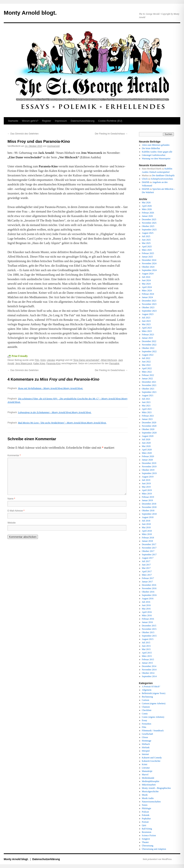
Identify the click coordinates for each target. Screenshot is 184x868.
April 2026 (147, 206)
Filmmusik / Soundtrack (153, 731)
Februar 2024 (148, 294)
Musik (145, 795)
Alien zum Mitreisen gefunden (156, 145)
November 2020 (149, 426)
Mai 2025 (146, 243)
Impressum (61, 121)
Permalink (114, 363)
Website (12, 523)
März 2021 (147, 412)
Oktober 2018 (148, 511)
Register (47, 121)
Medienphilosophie (151, 781)
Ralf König (147, 829)
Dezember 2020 (149, 423)
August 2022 (148, 355)
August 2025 (148, 233)
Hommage (147, 741)
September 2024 (149, 270)
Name (11, 499)
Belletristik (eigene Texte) (154, 693)
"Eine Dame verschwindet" (86, 360)
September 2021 (149, 392)
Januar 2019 (147, 500)
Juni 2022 (146, 362)
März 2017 (147, 575)
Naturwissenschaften (151, 802)
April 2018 (147, 531)
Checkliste (147, 710)
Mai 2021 (146, 406)
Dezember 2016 (149, 585)
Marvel (145, 775)
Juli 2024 (146, 277)
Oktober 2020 (148, 429)
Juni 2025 (146, 240)
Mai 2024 (146, 284)
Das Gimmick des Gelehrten (23, 134)
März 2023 (147, 331)
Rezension (147, 832)
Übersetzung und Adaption (154, 849)
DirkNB (146, 182)
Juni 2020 (146, 443)
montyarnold (53, 146)
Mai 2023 (146, 324)
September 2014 (149, 676)
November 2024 (149, 263)
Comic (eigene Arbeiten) (153, 717)
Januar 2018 (147, 541)
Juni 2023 (146, 321)
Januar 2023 (147, 338)
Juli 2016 (146, 602)
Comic (145, 714)
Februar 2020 (148, 456)
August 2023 (148, 314)
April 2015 (147, 653)
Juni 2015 (146, 646)
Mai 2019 (146, 487)
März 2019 (147, 494)
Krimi (43, 360)
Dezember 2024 (149, 260)
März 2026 (147, 209)
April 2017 (147, 571)
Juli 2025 (146, 236)
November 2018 (149, 507)
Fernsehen (147, 724)
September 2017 (149, 555)
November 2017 (149, 548)
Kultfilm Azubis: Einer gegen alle (157, 152)
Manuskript (147, 771)
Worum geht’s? (30, 121)
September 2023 (149, 311)
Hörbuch (146, 744)
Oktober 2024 (148, 267)
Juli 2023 (146, 318)
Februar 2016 (148, 619)
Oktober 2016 (148, 592)
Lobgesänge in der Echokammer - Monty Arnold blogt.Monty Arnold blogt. (55, 412)
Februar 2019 (148, 497)
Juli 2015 (146, 643)
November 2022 (149, 345)
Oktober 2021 (148, 389)
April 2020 (147, 450)
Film (37, 360)
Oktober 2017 (148, 551)
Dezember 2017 (149, 544)
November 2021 (149, 385)
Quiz (144, 825)
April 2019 (147, 490)
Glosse (145, 737)
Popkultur (146, 819)
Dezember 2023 (149, 301)
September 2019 (149, 473)
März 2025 (147, 250)
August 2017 (148, 558)
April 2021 (147, 409)
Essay (145, 720)
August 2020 (148, 436)
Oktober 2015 (148, 632)
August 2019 (148, 477)
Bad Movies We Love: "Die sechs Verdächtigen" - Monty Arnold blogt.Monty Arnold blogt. (62, 423)
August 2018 (148, 517)
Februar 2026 (148, 213)
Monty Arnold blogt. (30, 13)
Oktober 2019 (148, 470)
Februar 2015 (148, 659)
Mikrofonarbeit (149, 785)
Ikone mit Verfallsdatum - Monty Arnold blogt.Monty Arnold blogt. (51, 388)
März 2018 (147, 534)
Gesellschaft (147, 734)
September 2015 (149, 636)
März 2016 (147, 615)
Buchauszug (147, 697)
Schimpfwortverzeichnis (162, 179)
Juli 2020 (146, 439)
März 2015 (147, 656)
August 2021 (148, 395)
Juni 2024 (146, 280)
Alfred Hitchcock (109, 360)
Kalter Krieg (39, 363)
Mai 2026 (146, 203)
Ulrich (145, 179)
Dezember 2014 (149, 666)
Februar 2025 (148, 253)
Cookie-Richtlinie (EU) (110, 121)
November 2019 (149, 467)
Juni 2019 (146, 483)
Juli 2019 (146, 480)
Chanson (146, 707)
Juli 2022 (146, 358)
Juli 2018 (146, 521)
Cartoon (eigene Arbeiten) (154, 703)
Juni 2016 (146, 605)
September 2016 (149, 595)
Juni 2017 (146, 565)
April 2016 (147, 612)
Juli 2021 (146, 399)
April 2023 (147, 328)
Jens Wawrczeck (24, 363)
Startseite (13, 121)
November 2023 (149, 304)
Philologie (147, 808)
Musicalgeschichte (150, 791)
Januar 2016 (147, 622)
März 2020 (147, 453)
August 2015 (148, 639)
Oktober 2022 (148, 348)
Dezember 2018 (149, 504)
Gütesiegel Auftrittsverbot (154, 155)
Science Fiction (149, 835)
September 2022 (149, 351)
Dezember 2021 (149, 382)
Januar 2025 (147, 257)
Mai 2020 (146, 446)
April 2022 (147, 368)
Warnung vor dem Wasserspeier (156, 159)
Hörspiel (146, 751)
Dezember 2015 (149, 626)
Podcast (145, 812)
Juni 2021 (146, 402)
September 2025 (149, 230)
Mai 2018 (146, 527)
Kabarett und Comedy (152, 758)
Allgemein (147, 690)
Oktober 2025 (148, 226)
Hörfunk (146, 747)
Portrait (145, 822)
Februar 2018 (148, 538)
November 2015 (149, 629)
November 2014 (149, 670)
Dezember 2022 (149, 341)
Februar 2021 (148, 416)
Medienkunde (148, 778)
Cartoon (146, 700)
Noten (145, 805)
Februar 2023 (148, 335)
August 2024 (148, 274)
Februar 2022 (148, 375)
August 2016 (148, 599)
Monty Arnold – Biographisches (156, 788)
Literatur (51, 360)
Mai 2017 (146, 568)
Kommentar (14, 455)
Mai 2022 (146, 365)
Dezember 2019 (149, 463)
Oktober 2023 (148, 307)
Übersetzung (148, 846)
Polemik (146, 815)
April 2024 (147, 287)
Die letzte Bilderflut (151, 148)
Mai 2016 (146, 609)
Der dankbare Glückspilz (163, 175)
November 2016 (149, 588)
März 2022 (147, 372)
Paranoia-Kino (54, 363)
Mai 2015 (146, 649)
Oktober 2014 (148, 673)
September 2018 (149, 514)
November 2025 (149, 223)
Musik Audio (148, 798)
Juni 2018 (146, 524)
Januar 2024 (147, 297)
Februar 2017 (148, 578)
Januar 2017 (147, 582)
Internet (145, 754)
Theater (145, 842)
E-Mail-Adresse (16, 511)
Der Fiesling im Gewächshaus (111, 134)
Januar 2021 (147, 419)
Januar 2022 (147, 379)
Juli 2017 (146, 561)
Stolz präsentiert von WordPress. (157, 859)
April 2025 (147, 247)
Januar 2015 (147, 663)
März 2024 (147, 291)
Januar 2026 (147, 216)
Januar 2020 (147, 460)
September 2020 (149, 433)
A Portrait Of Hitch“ (151, 687)
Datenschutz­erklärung (83, 121)
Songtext (146, 839)
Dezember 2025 (149, 219)
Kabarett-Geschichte (151, 761)
